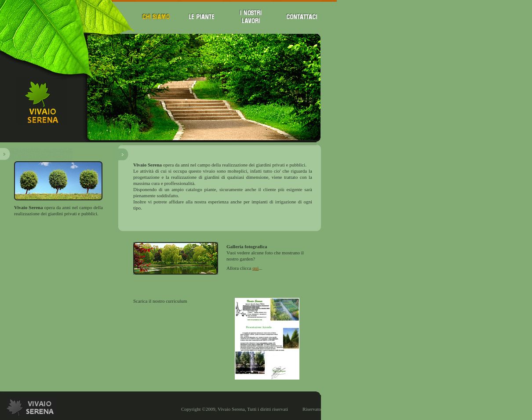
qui (255, 266)
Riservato (312, 404)
